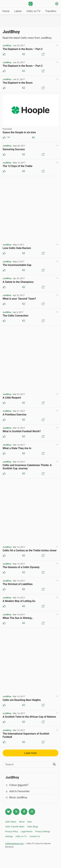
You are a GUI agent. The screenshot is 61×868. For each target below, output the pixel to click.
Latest (18, 11)
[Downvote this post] (24, 54)
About (22, 822)
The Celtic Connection (15, 316)
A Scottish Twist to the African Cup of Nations (29, 717)
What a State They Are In (17, 448)
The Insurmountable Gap (17, 265)
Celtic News (11, 822)
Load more (30, 753)
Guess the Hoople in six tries (19, 132)
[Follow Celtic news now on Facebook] (24, 812)
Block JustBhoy (16, 797)
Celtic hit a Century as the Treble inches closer (30, 550)
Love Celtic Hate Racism (17, 248)
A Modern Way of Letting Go (19, 601)
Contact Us (35, 836)
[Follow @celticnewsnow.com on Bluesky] (8, 812)
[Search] (28, 765)
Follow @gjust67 (17, 785)
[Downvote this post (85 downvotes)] (34, 138)
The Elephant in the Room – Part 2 (23, 49)
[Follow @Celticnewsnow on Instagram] (32, 812)
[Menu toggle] (4, 4)
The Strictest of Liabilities (18, 584)
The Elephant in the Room (18, 83)
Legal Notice (27, 831)
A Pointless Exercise (14, 415)
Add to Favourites (17, 791)
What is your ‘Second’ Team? (19, 299)
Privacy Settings (43, 831)
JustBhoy (7, 45)
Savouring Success (14, 149)
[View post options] (57, 45)
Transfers (51, 11)
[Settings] (57, 4)
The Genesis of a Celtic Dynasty (21, 567)
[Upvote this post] (4, 54)
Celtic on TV (34, 11)
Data (30, 822)
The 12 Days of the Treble (17, 166)
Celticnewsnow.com (14, 844)
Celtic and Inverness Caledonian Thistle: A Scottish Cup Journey (27, 467)
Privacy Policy (12, 831)
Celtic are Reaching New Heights (22, 700)
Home (6, 11)
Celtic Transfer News (15, 827)
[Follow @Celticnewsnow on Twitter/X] (16, 812)
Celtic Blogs (33, 827)
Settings (9, 836)
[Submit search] (54, 765)
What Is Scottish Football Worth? (22, 431)
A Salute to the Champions (18, 282)
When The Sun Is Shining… (18, 618)
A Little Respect (12, 398)
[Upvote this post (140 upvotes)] (4, 138)
